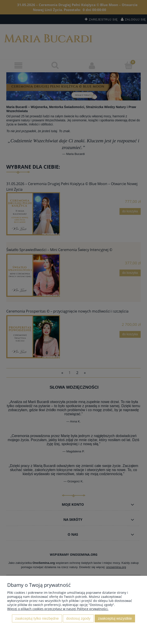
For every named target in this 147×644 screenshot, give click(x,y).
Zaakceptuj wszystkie (115, 618)
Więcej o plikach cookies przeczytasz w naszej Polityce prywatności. (58, 609)
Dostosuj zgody (78, 618)
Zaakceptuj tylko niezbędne (37, 618)
